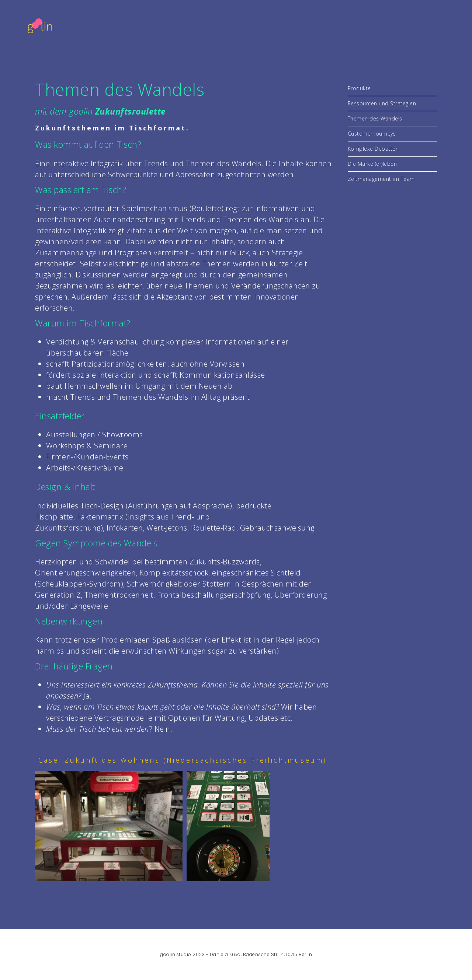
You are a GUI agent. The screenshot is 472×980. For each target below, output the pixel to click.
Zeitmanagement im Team (381, 179)
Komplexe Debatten (373, 149)
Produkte (359, 88)
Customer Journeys (372, 134)
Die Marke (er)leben (372, 164)
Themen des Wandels (375, 118)
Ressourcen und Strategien (382, 103)
